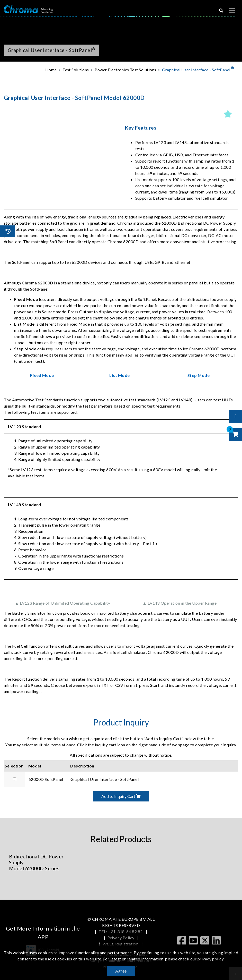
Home (51, 70)
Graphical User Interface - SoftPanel (198, 69)
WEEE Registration (121, 944)
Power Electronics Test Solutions (125, 70)
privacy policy (211, 959)
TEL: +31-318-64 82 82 (121, 931)
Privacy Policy (121, 938)
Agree (121, 971)
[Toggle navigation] (232, 11)
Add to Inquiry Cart (121, 796)
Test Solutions (76, 70)
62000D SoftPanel (46, 779)
